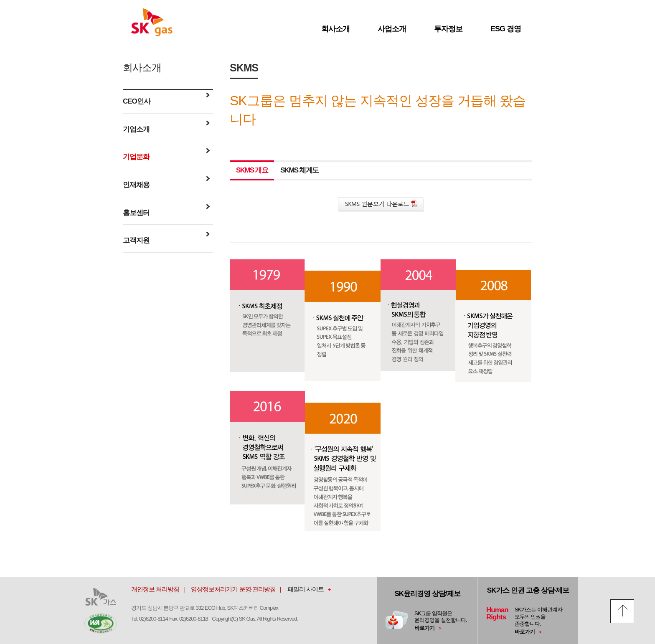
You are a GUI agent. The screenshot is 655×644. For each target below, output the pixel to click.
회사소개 (335, 29)
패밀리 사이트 (306, 589)
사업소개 (392, 29)
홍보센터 (166, 212)
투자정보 (448, 29)
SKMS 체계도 (299, 170)
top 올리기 (622, 611)
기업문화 (166, 156)
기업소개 (166, 129)
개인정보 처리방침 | (160, 589)
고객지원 (166, 240)
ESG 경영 (506, 29)
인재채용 (166, 184)
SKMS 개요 (252, 170)
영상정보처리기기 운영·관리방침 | (238, 589)
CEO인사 (166, 101)
